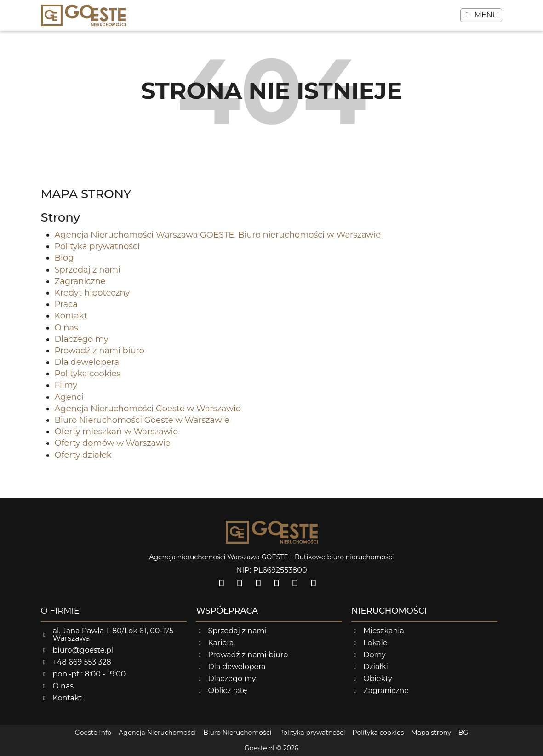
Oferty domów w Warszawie (113, 443)
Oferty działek (83, 455)
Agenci (69, 397)
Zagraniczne (80, 281)
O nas (66, 328)
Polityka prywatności (97, 246)
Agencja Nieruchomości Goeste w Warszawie (148, 409)
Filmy (66, 385)
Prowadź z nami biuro (100, 351)
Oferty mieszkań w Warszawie (117, 432)
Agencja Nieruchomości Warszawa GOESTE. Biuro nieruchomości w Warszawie (218, 235)
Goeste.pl (260, 748)
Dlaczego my (82, 339)
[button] (481, 15)
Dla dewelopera (87, 362)
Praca (66, 304)
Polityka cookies (88, 374)
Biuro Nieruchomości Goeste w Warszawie (142, 420)
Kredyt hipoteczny (92, 293)
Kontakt (71, 316)
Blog (64, 258)
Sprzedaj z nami (88, 270)
